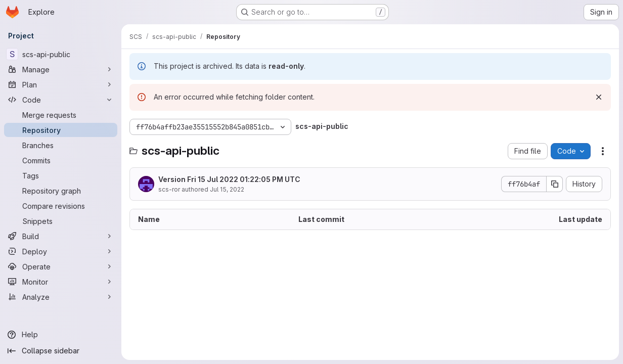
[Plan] (61, 84)
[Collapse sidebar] (61, 351)
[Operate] (61, 266)
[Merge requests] (61, 115)
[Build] (61, 236)
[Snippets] (61, 221)
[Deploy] (61, 251)
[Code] (61, 100)
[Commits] (61, 160)
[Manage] (61, 69)
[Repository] (61, 130)
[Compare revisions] (61, 206)
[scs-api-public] (61, 54)
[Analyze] (61, 297)
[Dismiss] (599, 97)
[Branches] (61, 145)
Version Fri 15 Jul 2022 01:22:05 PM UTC (229, 179)
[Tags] (61, 175)
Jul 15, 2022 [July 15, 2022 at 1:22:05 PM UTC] (227, 189)
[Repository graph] (61, 191)
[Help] (61, 335)
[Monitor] (61, 282)
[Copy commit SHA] (555, 184)
